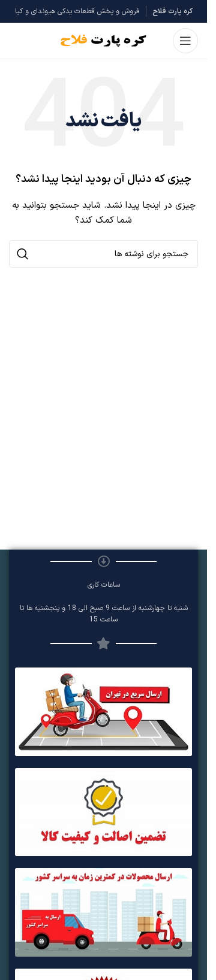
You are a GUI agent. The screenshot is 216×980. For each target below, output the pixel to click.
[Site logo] (103, 40)
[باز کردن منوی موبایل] (185, 41)
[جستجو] (103, 254)
